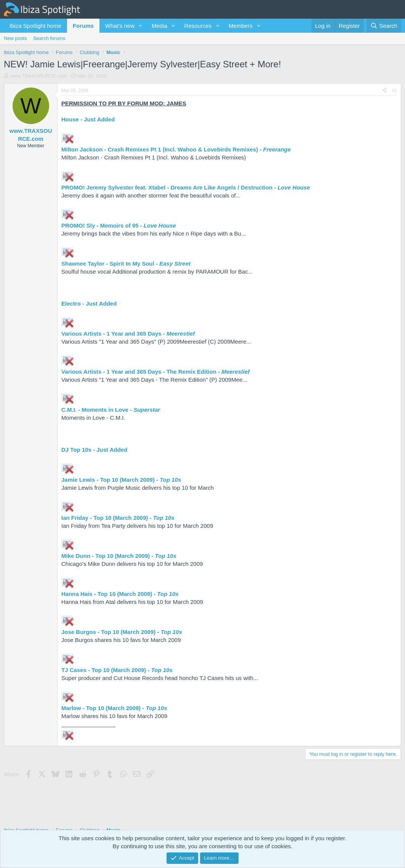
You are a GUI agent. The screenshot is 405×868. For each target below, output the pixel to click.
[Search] (384, 26)
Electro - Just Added (89, 303)
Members (241, 26)
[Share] (384, 91)
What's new (120, 26)
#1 (395, 91)
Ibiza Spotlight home (35, 26)
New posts (15, 38)
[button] (141, 26)
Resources (198, 26)
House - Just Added (88, 119)
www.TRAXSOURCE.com (39, 76)
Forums (83, 26)
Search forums (49, 38)
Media (159, 26)
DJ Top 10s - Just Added (94, 450)
